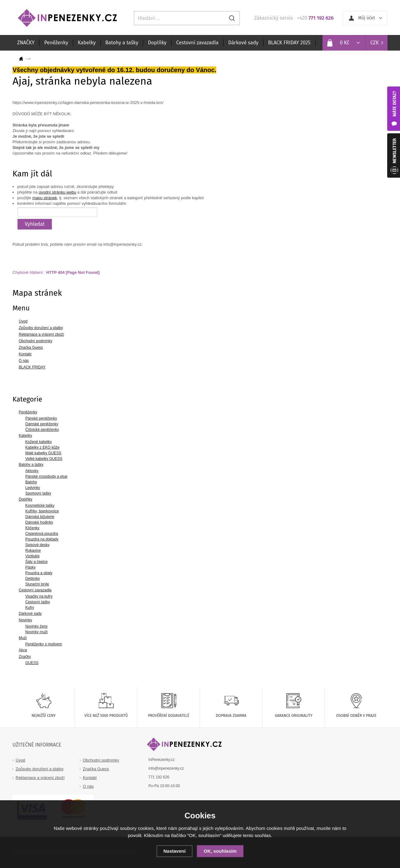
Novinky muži (36, 632)
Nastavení (175, 851)
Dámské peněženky (42, 424)
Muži (23, 638)
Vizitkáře (32, 556)
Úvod (20, 760)
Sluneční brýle (37, 584)
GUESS (32, 663)
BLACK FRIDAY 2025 (289, 43)
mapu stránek (45, 198)
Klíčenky (32, 528)
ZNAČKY (26, 43)
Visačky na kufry (39, 596)
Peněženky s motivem (44, 644)
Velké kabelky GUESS (44, 459)
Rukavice (33, 550)
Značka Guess (96, 769)
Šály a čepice (36, 562)
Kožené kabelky (39, 442)
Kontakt (90, 778)
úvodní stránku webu (57, 192)
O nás (88, 786)
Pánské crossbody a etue (46, 476)
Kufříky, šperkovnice (42, 511)
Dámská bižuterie (40, 517)
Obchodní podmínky (101, 760)
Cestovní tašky (38, 602)
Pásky (30, 567)
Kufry (30, 608)
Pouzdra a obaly (39, 573)
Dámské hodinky (39, 522)
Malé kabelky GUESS (43, 453)
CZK (375, 43)
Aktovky (32, 471)
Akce (23, 650)
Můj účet (367, 18)
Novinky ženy (36, 626)
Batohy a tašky (122, 43)
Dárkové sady (243, 43)
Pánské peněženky (41, 418)
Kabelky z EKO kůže (42, 447)
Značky (25, 657)
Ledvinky (33, 488)
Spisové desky (37, 545)
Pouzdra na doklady (42, 539)
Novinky (25, 620)
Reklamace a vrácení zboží (40, 778)
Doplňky (157, 43)
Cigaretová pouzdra (42, 534)
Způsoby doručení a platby (40, 769)
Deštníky (33, 579)
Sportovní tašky (38, 493)
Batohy (31, 482)
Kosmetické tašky (40, 506)
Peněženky (56, 43)
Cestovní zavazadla (197, 43)
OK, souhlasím (220, 851)
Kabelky (87, 43)
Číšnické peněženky (42, 430)
